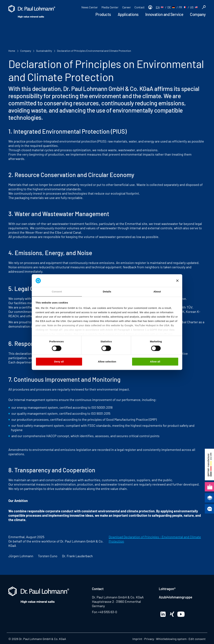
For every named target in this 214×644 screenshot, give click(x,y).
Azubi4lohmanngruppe (176, 597)
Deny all (59, 362)
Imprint (137, 639)
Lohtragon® (167, 589)
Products (103, 14)
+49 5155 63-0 (108, 612)
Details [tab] (107, 292)
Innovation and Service (164, 14)
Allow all (155, 362)
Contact (139, 7)
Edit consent (197, 639)
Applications (128, 14)
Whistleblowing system (171, 639)
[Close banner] (177, 281)
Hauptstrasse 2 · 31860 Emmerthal (116, 601)
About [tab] (157, 292)
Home (12, 51)
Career (127, 7)
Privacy (149, 639)
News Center (90, 7)
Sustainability (44, 51)
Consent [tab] (57, 292)
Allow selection (107, 362)
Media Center (110, 7)
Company (198, 14)
